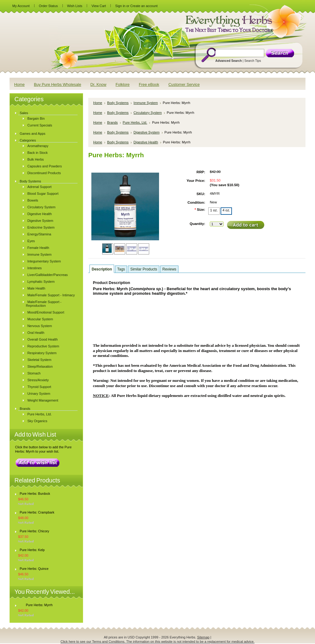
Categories (28, 140)
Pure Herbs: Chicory (34, 531)
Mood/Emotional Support (46, 312)
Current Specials (40, 125)
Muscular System (40, 319)
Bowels (33, 200)
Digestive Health (40, 214)
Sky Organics (37, 421)
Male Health (36, 288)
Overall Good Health (43, 339)
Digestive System (40, 221)
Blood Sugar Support (43, 194)
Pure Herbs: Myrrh (39, 605)
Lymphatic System (41, 282)
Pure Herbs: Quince (34, 569)
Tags (121, 269)
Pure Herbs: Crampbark (37, 512)
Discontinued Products (44, 173)
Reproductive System (43, 346)
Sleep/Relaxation (40, 366)
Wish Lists (75, 6)
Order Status (48, 6)
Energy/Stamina (39, 234)
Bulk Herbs (36, 159)
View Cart (99, 6)
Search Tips (253, 61)
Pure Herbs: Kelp (32, 550)
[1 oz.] (214, 211)
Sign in (120, 6)
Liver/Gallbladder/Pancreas (48, 275)
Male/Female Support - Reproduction (44, 304)
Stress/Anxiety (38, 380)
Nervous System (40, 326)
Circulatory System (41, 207)
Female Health (38, 248)
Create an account (144, 6)
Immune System (40, 254)
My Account (21, 6)
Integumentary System (44, 261)
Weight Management (43, 400)
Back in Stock (38, 153)
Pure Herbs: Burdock (35, 494)
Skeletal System (39, 360)
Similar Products (144, 269)
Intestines (35, 268)
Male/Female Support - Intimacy (51, 295)
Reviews (169, 269)
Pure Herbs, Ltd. (40, 414)
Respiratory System (42, 353)
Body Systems (30, 181)
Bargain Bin (36, 118)
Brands (25, 409)
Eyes (31, 241)
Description (102, 269)
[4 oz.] (226, 211)
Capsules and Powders (45, 166)
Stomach (34, 373)
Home (98, 103)
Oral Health (36, 333)
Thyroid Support (39, 387)
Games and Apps (32, 134)
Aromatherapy (38, 146)
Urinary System (39, 394)
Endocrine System (41, 227)
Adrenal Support (40, 187)
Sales (24, 113)
